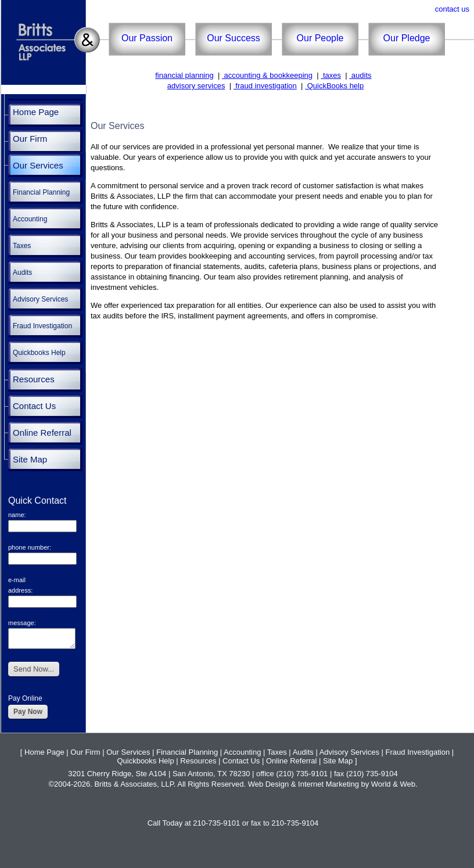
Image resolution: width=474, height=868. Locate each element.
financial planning (184, 75)
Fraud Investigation (42, 326)
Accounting (30, 219)
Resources (34, 379)
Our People (320, 38)
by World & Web (388, 784)
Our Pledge (407, 38)
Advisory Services (40, 299)
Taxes (22, 246)
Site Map (30, 459)
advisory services (196, 86)
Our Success (234, 38)
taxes (331, 75)
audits (360, 75)
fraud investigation (265, 86)
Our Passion (147, 38)
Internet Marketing (329, 784)
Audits (22, 272)
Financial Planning (41, 192)
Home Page (36, 112)
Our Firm (30, 139)
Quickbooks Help (39, 353)
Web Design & (273, 784)
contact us (452, 9)
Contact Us (34, 406)
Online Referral (42, 433)
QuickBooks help (334, 86)
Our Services (38, 165)
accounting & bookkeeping (267, 75)
